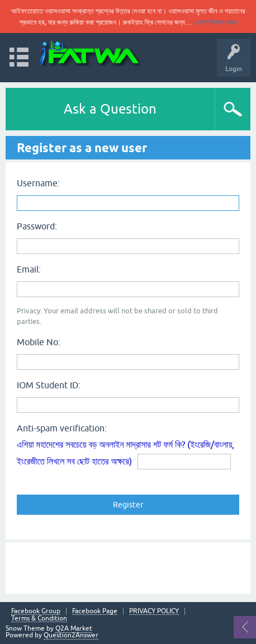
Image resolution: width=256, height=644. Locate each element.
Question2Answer (71, 635)
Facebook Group (36, 611)
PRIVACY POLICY (154, 611)
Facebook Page (95, 611)
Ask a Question (110, 109)
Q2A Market (74, 628)
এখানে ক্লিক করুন (215, 22)
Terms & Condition (39, 619)
